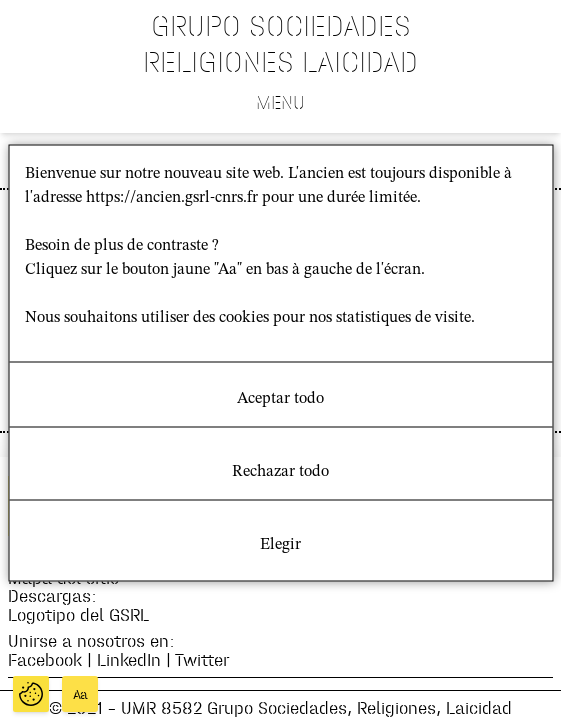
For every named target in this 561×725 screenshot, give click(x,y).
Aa (80, 694)
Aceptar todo (280, 398)
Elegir (280, 544)
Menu (280, 102)
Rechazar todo (280, 471)
